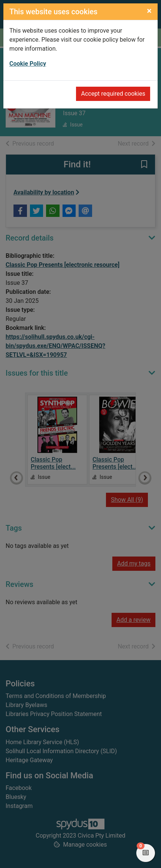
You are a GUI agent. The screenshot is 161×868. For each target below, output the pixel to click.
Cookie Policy (28, 64)
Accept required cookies (113, 94)
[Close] (149, 11)
